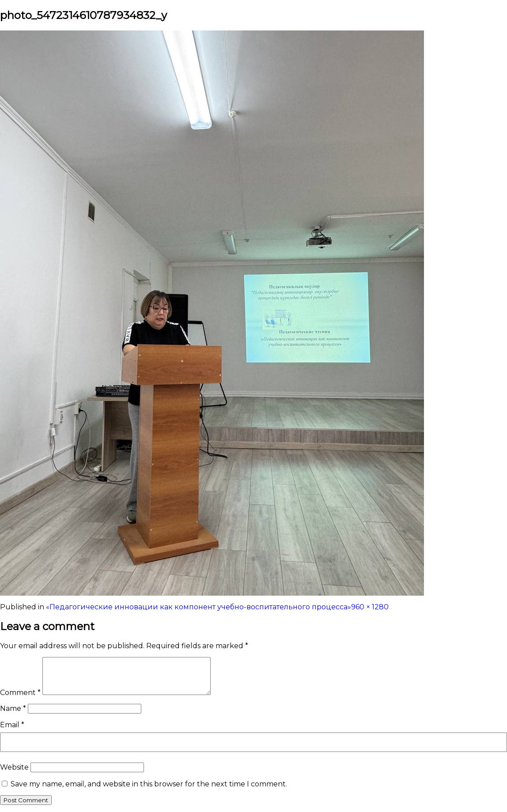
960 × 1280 (370, 607)
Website (14, 767)
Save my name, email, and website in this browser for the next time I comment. (149, 784)
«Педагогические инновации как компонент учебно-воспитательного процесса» (199, 607)
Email (12, 725)
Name (13, 708)
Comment (20, 693)
